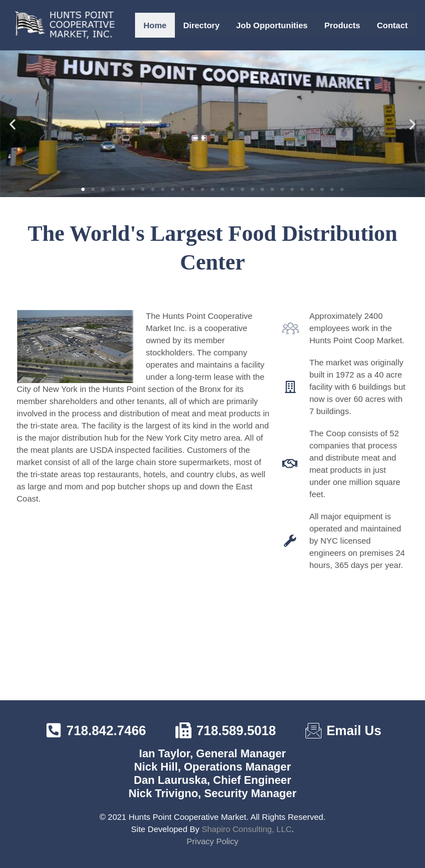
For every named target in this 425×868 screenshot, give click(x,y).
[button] (12, 124)
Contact (392, 25)
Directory (201, 25)
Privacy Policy (212, 841)
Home (155, 25)
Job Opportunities (272, 25)
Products (342, 25)
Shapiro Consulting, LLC (247, 829)
